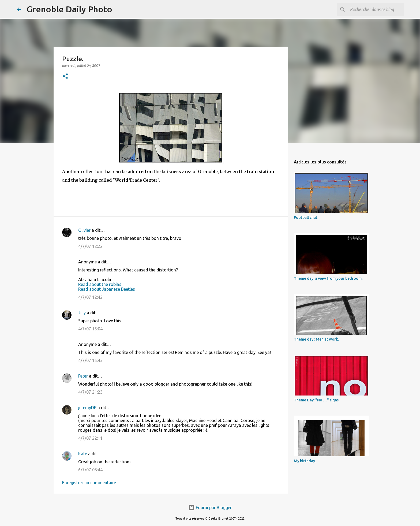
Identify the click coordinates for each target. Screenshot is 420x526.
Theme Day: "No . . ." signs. (317, 400)
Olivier (84, 230)
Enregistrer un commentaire (89, 483)
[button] (65, 77)
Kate (83, 454)
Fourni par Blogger (210, 508)
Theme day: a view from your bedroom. (328, 278)
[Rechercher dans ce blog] (376, 9)
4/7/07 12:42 (90, 297)
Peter (83, 376)
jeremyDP (87, 408)
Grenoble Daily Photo (69, 9)
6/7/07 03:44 (90, 470)
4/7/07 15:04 (90, 329)
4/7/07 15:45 (90, 360)
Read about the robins (100, 284)
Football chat (306, 218)
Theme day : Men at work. (316, 339)
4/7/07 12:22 (90, 246)
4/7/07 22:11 (90, 438)
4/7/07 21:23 (90, 392)
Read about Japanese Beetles (107, 289)
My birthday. (305, 461)
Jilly (82, 313)
